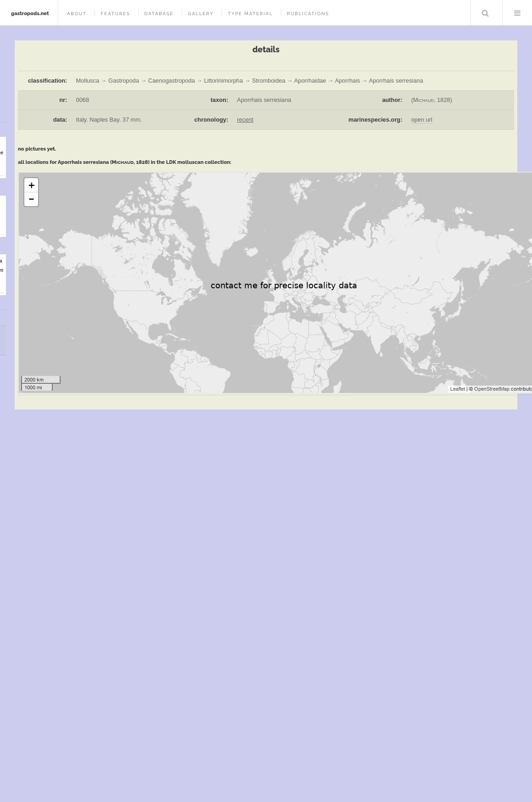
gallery (201, 14)
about (77, 14)
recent (245, 120)
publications (308, 14)
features (116, 14)
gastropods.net (30, 13)
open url (422, 120)
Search (486, 13)
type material (250, 14)
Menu (517, 13)
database (159, 14)
